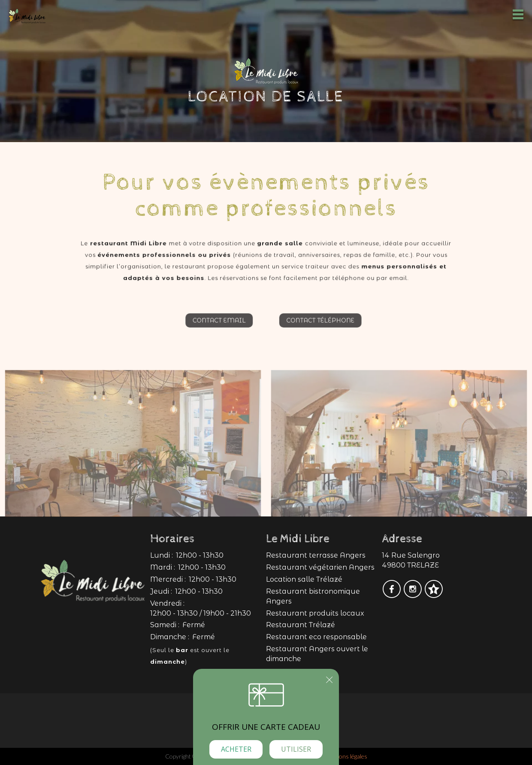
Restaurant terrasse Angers (316, 555)
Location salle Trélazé (304, 579)
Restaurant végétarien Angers (320, 567)
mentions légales (346, 756)
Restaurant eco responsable (316, 637)
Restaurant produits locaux (315, 613)
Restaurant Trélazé (301, 625)
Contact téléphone (324, 325)
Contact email (215, 325)
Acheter (236, 749)
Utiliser (296, 749)
